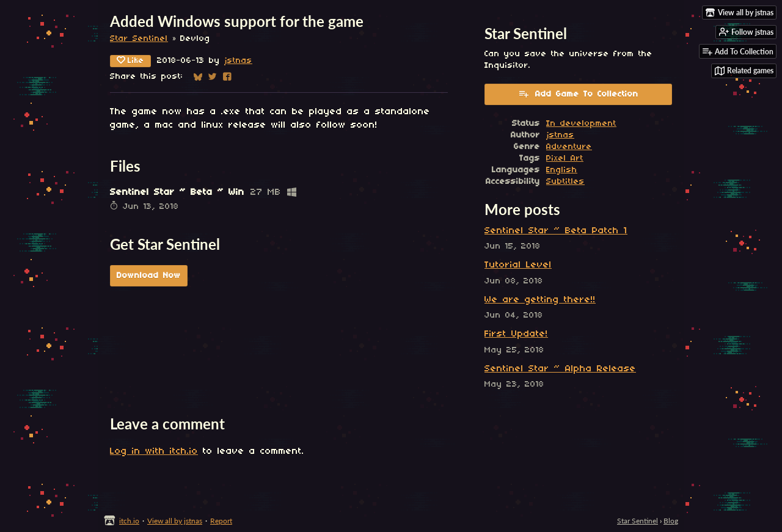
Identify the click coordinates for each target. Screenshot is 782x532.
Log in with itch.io (154, 451)
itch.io (129, 521)
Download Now (149, 276)
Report (221, 521)
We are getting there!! (540, 300)
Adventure (569, 147)
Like (130, 60)
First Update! (516, 334)
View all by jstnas (175, 521)
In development (581, 124)
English (562, 170)
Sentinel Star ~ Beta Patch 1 (556, 231)
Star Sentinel (139, 39)
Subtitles (565, 182)
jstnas (238, 61)
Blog (671, 521)
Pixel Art (565, 159)
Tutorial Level (518, 265)
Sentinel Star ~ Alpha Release (560, 369)
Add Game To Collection (578, 93)
